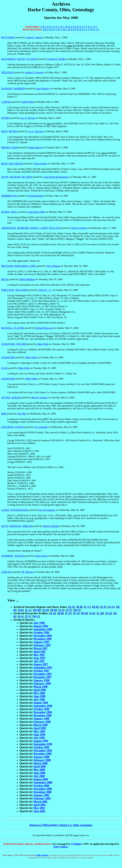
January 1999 (42, 719)
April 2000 (40, 767)
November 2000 (43, 789)
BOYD (5, 526)
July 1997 (39, 661)
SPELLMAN (8, 72)
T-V (69, 610)
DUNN (5, 177)
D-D (95, 607)
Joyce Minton (53, 266)
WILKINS (20, 556)
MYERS (5, 118)
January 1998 (42, 680)
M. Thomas (27, 572)
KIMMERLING (9, 196)
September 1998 (43, 706)
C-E (68, 613)
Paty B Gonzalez (47, 510)
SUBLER (16, 398)
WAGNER (21, 344)
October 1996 (41, 633)
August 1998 (41, 703)
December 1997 (43, 677)
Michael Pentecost (44, 328)
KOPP (15, 147)
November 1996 (43, 636)
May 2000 (39, 770)
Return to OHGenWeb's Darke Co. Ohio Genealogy (61, 825)
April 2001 (40, 805)
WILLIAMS (21, 290)
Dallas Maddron (27, 279)
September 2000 (43, 782)
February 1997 (42, 645)
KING (14, 212)
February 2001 (42, 798)
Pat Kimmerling (36, 196)
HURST (34, 228)
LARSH (5, 510)
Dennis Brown (35, 147)
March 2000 (41, 763)
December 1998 (43, 715)
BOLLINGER (16, 164)
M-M (37, 610)
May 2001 (39, 808)
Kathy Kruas (41, 556)
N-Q (46, 610)
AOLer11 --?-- (45, 290)
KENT (4, 131)
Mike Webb (43, 344)
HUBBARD (23, 228)
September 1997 (43, 668)
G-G (111, 607)
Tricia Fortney (40, 164)
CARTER (6, 102)
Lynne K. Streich (34, 37)
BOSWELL (7, 328)
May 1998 (39, 693)
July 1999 (39, 738)
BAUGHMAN (8, 59)
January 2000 (42, 757)
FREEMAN (15, 526)
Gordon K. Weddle (57, 59)
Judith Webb (27, 102)
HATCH (21, 59)
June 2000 (39, 773)
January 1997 (42, 642)
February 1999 (42, 722)
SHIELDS (27, 526)
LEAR (4, 368)
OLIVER (6, 398)
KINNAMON (21, 266)
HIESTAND (7, 266)
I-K (21, 610)
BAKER (5, 212)
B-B (79, 607)
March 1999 (41, 725)
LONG (33, 266)
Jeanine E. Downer (34, 72)
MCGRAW (15, 177)
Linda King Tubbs (36, 212)
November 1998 (43, 712)
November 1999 (43, 751)
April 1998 (40, 690)
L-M (100, 613)
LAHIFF (43, 228)
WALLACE (55, 228)
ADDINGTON (9, 228)
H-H (84, 613)
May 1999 (39, 731)
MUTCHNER (8, 37)
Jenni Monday (42, 89)
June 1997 (39, 658)
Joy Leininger (41, 427)
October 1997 (41, 671)
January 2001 (42, 795)
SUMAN (19, 427)
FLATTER (19, 328)
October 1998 (41, 709)
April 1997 (40, 652)
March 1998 (41, 687)
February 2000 (42, 760)
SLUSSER (31, 59)
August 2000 (41, 779)
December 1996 (43, 639)
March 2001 (41, 802)
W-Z (77, 610)
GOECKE (6, 572)
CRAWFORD (8, 344)
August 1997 (41, 664)
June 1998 (39, 696)
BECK (4, 164)
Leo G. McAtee (28, 118)
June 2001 (39, 811)
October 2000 (41, 786)
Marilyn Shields (51, 526)
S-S (61, 610)
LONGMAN (7, 427)
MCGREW (27, 177)
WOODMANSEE (19, 510)
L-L (28, 610)
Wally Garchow (42, 855)
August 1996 (41, 626)
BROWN (6, 147)
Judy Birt (22, 414)
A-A (72, 607)
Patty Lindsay (61, 847)
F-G (76, 613)
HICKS (5, 279)
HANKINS (7, 89)
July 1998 (39, 700)
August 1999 (41, 741)
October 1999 (41, 747)
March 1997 (41, 648)
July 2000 (39, 776)
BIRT (4, 414)
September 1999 (43, 744)
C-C (87, 607)
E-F (103, 607)
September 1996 (43, 629)
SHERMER (19, 89)
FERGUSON (8, 290)
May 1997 (39, 655)
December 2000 (43, 792)
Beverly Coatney (40, 398)
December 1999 (43, 754)
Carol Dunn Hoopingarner (56, 177)
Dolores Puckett (79, 228)
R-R (54, 610)
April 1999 (40, 728)
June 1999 (39, 735)
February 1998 (42, 684)
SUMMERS (7, 556)
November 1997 (43, 674)
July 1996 (39, 623)
